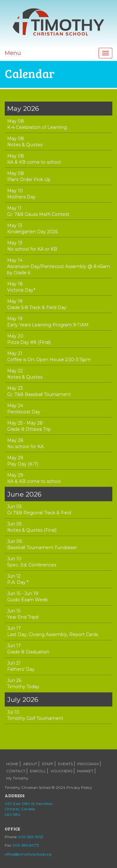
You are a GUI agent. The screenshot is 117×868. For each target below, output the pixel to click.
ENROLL (38, 771)
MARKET (85, 771)
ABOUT (30, 764)
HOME (12, 764)
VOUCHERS (61, 771)
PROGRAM (88, 764)
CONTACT (16, 771)
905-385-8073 (26, 845)
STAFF (48, 764)
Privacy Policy (79, 787)
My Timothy (17, 778)
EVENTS (65, 764)
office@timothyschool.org (28, 854)
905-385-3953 (31, 837)
